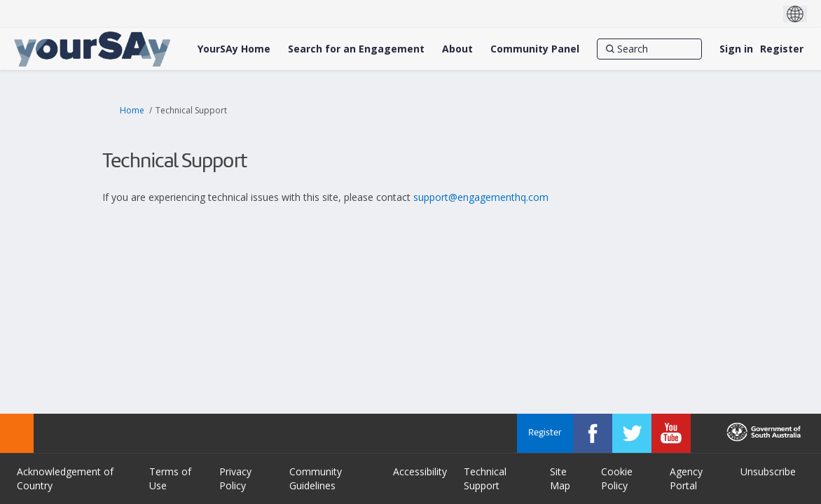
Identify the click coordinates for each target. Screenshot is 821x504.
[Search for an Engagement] (356, 49)
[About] (457, 49)
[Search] (649, 49)
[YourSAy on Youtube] (671, 433)
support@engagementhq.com (481, 197)
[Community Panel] (535, 49)
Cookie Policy (617, 478)
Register (782, 49)
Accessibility (420, 471)
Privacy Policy (235, 478)
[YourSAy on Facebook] (593, 433)
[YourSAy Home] (234, 49)
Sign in (736, 49)
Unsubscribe (768, 471)
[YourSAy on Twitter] (632, 433)
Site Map (560, 478)
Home (132, 110)
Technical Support (485, 478)
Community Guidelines (316, 478)
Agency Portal (686, 478)
